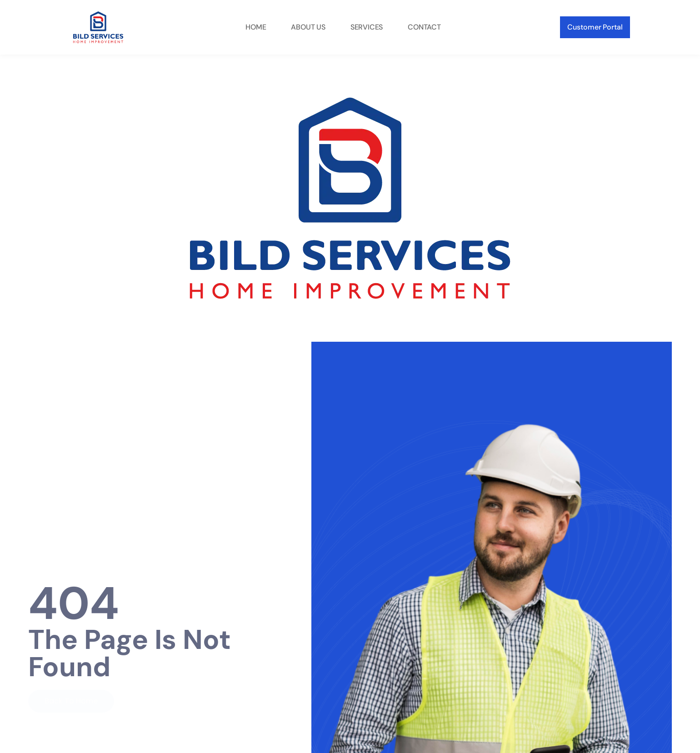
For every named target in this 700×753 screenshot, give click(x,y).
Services (367, 27)
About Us (308, 27)
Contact (424, 27)
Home (256, 27)
